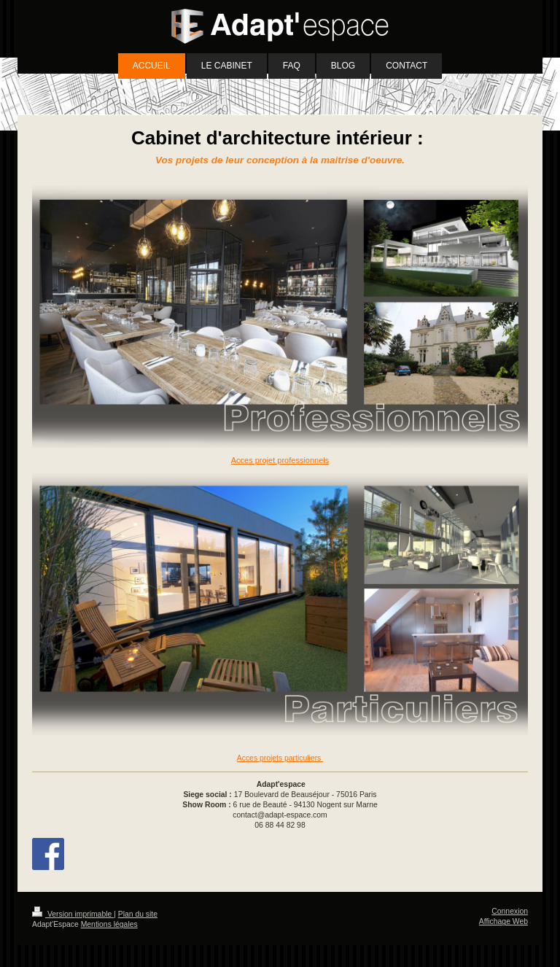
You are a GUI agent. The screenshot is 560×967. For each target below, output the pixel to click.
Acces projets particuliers (280, 758)
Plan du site (138, 914)
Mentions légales (109, 924)
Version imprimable (73, 914)
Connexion (510, 911)
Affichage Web (503, 921)
